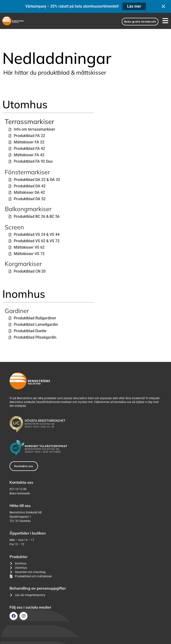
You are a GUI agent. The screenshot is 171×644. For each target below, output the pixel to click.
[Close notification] (163, 6)
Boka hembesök (20, 493)
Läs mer (134, 6)
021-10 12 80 (18, 489)
